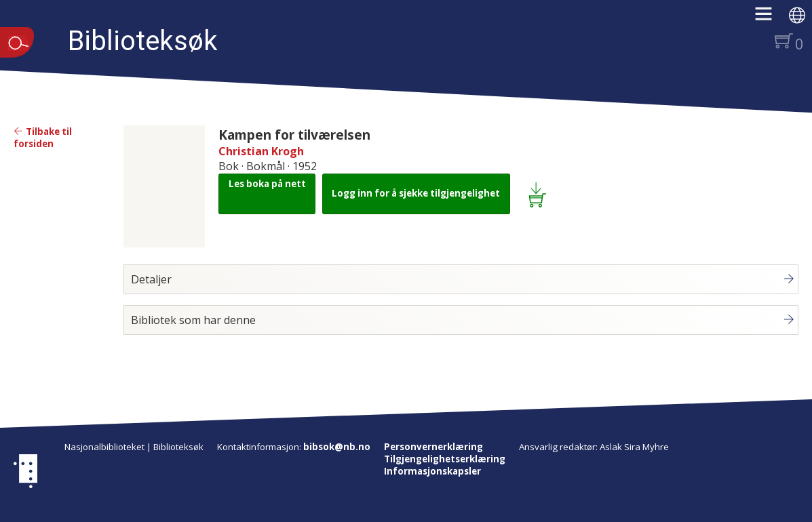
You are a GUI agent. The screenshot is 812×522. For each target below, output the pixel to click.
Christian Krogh (261, 151)
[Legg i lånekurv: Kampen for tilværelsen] (540, 194)
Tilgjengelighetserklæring (445, 459)
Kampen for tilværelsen (294, 135)
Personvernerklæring (433, 447)
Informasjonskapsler (432, 471)
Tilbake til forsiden (43, 138)
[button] (770, 18)
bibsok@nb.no (337, 447)
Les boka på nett (267, 184)
